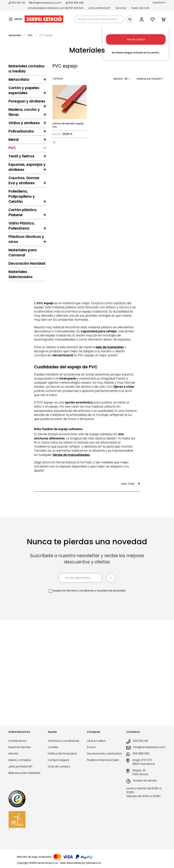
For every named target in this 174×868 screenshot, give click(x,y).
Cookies (53, 747)
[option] (54, 142)
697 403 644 (75, 8)
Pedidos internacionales (103, 760)
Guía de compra (59, 766)
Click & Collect (96, 741)
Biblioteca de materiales (24, 773)
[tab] (27, 80)
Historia (13, 754)
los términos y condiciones (78, 689)
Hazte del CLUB (140, 8)
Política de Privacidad (62, 754)
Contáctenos (17, 741)
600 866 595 (75, 3)
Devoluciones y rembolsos (104, 754)
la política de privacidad (111, 689)
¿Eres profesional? (99, 8)
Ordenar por (144, 79)
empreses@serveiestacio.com (47, 8)
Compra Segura (58, 760)
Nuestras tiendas (20, 747)
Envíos (91, 747)
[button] (159, 3)
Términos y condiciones (63, 741)
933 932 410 (17, 3)
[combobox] (99, 19)
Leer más (128, 582)
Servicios (121, 8)
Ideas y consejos (20, 760)
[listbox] (70, 142)
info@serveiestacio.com (45, 3)
